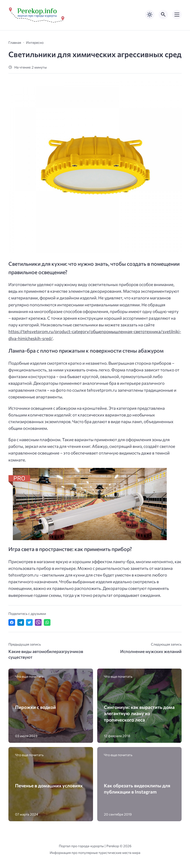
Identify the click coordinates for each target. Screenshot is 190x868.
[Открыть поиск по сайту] (163, 15)
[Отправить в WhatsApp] (47, 622)
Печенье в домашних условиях (49, 785)
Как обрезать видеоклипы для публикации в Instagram (137, 789)
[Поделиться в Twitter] (29, 622)
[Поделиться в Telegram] (21, 622)
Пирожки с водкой (36, 707)
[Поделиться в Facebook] (12, 622)
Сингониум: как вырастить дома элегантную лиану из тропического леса (139, 713)
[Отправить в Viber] (38, 622)
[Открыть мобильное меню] (177, 15)
